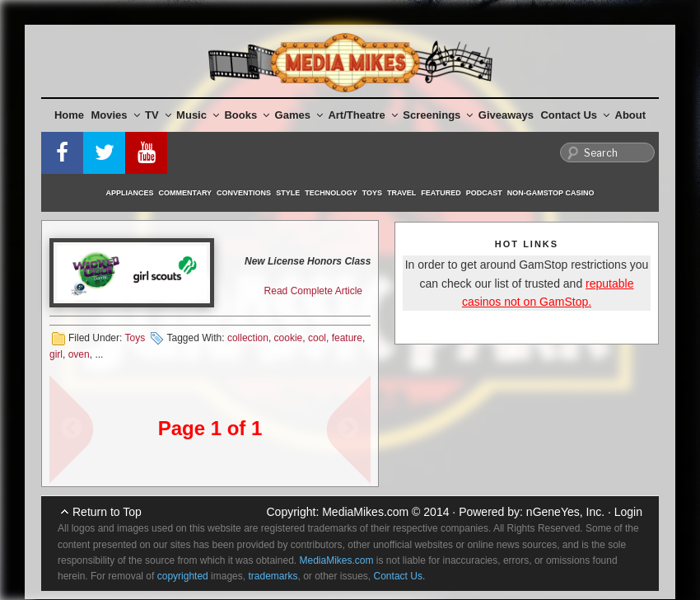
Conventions (244, 193)
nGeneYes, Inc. (565, 512)
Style (288, 193)
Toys (372, 193)
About (631, 115)
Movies (116, 115)
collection (248, 338)
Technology (331, 193)
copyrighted (183, 576)
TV (158, 115)
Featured (441, 193)
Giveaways (506, 115)
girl (56, 354)
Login (628, 512)
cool (317, 338)
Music (198, 115)
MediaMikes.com (365, 512)
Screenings (438, 115)
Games (299, 115)
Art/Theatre (362, 115)
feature (347, 338)
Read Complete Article (313, 291)
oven (79, 354)
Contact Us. (400, 576)
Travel (401, 193)
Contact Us (575, 115)
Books (247, 115)
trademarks (273, 576)
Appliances (130, 193)
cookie (289, 338)
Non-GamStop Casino (551, 193)
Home (69, 115)
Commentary (186, 193)
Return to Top (107, 512)
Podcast (484, 193)
